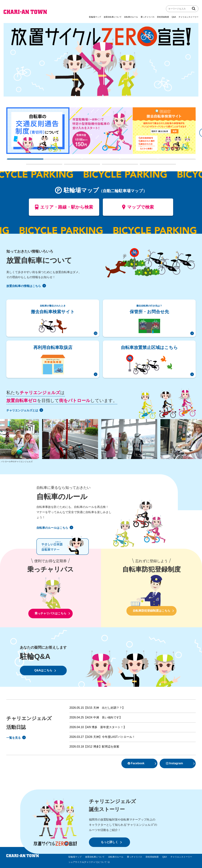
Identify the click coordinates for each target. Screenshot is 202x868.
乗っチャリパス (148, 17)
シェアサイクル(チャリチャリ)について (88, 862)
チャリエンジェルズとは (25, 410)
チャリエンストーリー (188, 17)
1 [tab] (9, 160)
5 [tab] (161, 160)
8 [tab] (104, 166)
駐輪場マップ (95, 17)
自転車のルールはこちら (55, 528)
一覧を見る (16, 738)
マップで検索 (138, 208)
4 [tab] (123, 160)
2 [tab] (47, 160)
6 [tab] (28, 166)
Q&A (174, 17)
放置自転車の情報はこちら (26, 286)
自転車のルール (131, 17)
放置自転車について (113, 17)
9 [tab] (142, 166)
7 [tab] (66, 166)
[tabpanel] (38, 131)
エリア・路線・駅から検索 (64, 208)
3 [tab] (85, 160)
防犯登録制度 (163, 17)
